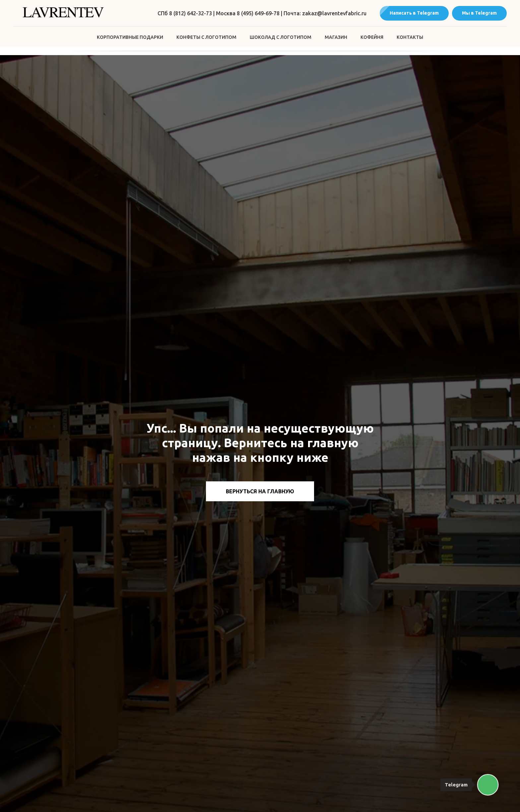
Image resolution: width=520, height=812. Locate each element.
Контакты (410, 37)
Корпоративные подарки (130, 37)
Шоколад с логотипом (281, 37)
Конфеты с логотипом (206, 37)
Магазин (336, 37)
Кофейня (372, 37)
